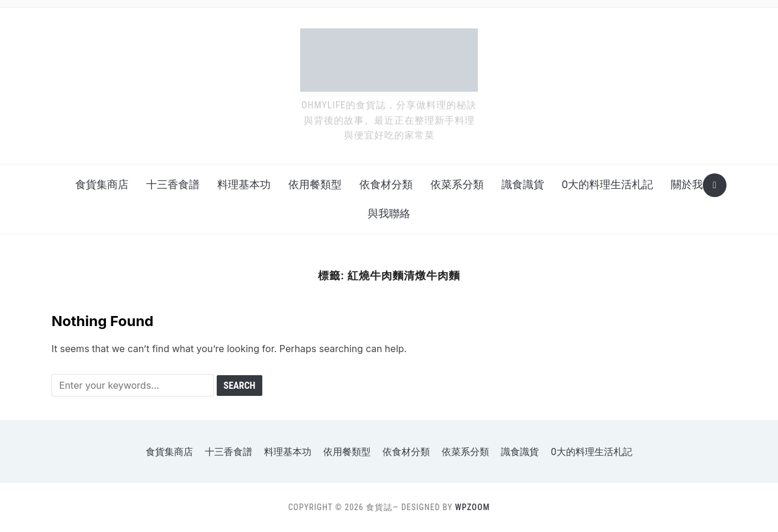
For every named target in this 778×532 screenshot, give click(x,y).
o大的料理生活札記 (608, 184)
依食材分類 (386, 184)
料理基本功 (244, 184)
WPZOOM (472, 507)
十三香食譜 (173, 184)
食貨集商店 (102, 184)
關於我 (687, 184)
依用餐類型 (315, 184)
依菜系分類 (457, 184)
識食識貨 (523, 184)
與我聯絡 (389, 213)
